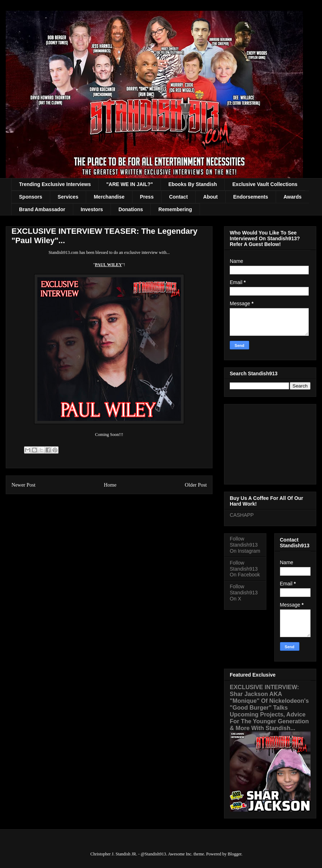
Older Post (196, 485)
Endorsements (251, 197)
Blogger (234, 854)
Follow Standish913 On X (244, 593)
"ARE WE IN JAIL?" (130, 184)
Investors (92, 209)
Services (68, 197)
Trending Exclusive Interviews (55, 184)
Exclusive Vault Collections (265, 184)
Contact (178, 197)
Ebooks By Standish (193, 184)
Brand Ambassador (42, 209)
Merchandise (109, 197)
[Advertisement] (270, 443)
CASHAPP (242, 515)
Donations (131, 209)
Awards (293, 197)
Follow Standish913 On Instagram (245, 545)
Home (110, 485)
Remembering (175, 209)
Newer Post (24, 485)
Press (147, 197)
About (210, 197)
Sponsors (31, 197)
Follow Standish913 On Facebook (245, 569)
